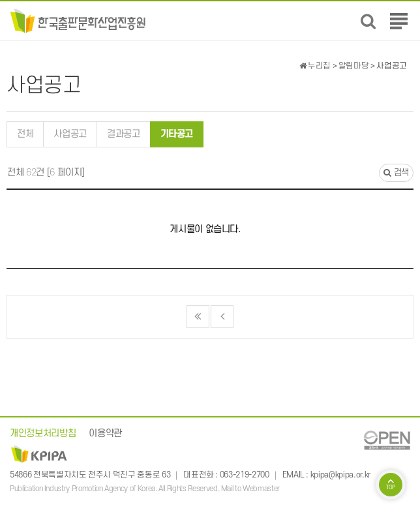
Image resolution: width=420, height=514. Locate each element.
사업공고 (70, 134)
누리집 (315, 66)
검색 (396, 173)
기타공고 (172, 131)
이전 (222, 317)
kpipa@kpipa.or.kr (340, 475)
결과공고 (124, 134)
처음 (198, 317)
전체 (25, 134)
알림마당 (354, 66)
